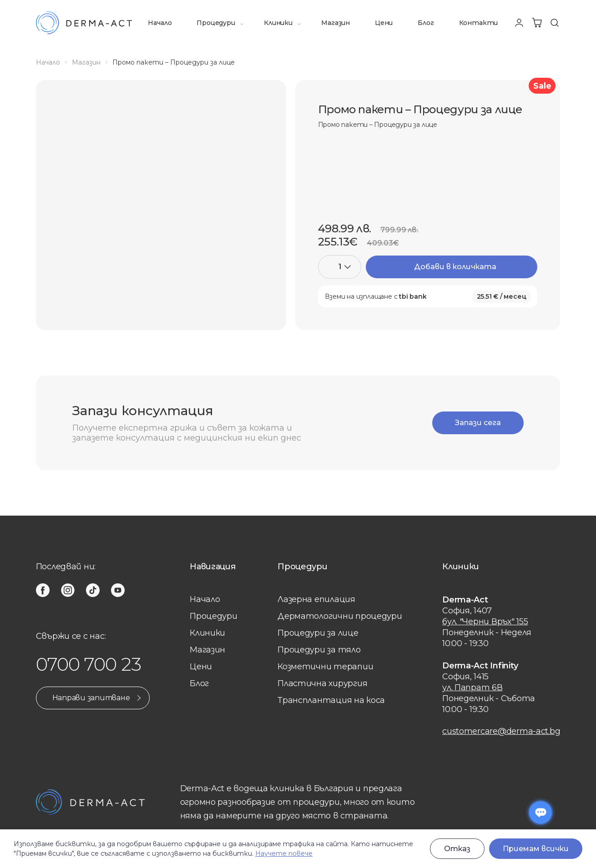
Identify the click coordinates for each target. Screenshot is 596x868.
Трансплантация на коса (331, 700)
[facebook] (43, 590)
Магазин (336, 23)
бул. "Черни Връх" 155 (485, 622)
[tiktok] (93, 590)
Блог (426, 23)
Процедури (216, 23)
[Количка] (537, 23)
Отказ (457, 849)
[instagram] (68, 590)
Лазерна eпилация (316, 599)
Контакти (479, 23)
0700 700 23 (89, 664)
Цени (384, 23)
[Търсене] (555, 23)
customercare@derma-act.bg (501, 731)
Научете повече (284, 853)
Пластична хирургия (322, 683)
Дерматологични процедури (340, 616)
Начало (160, 23)
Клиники (278, 23)
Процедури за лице (318, 633)
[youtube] (118, 590)
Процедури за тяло (319, 650)
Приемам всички (536, 849)
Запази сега (478, 423)
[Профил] (519, 23)
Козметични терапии (325, 667)
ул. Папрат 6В (472, 687)
